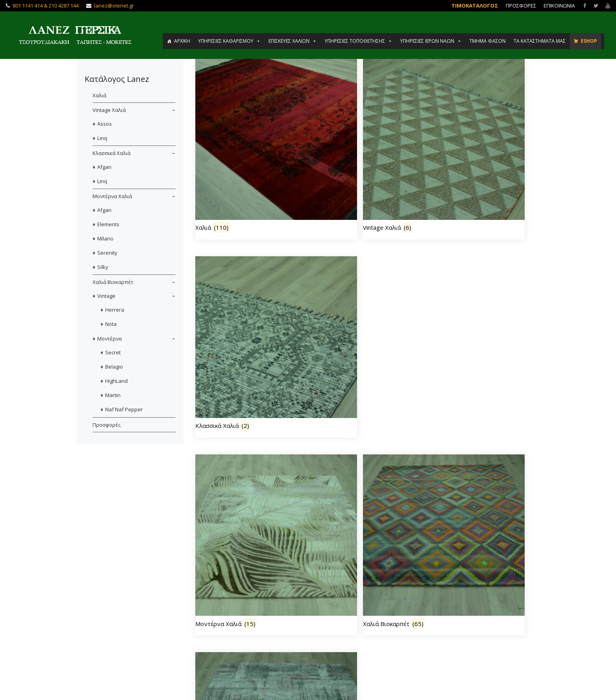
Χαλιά (99, 95)
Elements (108, 224)
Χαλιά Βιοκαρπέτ (113, 282)
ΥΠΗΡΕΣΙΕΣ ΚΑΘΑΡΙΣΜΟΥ (229, 41)
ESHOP (589, 41)
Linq (102, 138)
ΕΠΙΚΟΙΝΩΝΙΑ (559, 6)
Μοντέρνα (110, 339)
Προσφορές (107, 425)
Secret (113, 352)
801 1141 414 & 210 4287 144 (46, 6)
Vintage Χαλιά (109, 110)
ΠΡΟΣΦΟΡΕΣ (521, 6)
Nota (111, 324)
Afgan (104, 167)
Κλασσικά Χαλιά (111, 153)
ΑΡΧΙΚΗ (182, 41)
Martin (113, 395)
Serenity (107, 253)
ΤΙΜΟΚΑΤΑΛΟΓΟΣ (475, 6)
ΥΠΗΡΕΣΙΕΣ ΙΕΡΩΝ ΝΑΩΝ (431, 41)
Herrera (115, 310)
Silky (103, 267)
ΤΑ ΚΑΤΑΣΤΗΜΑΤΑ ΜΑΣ (540, 41)
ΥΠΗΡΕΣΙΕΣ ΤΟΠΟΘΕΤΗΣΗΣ (358, 41)
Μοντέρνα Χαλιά (112, 196)
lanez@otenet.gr (114, 6)
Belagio (114, 367)
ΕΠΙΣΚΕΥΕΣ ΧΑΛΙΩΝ (293, 41)
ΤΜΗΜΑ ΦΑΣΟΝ (488, 41)
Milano (105, 238)
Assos (105, 124)
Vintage (106, 296)
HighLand (116, 381)
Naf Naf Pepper (124, 409)
